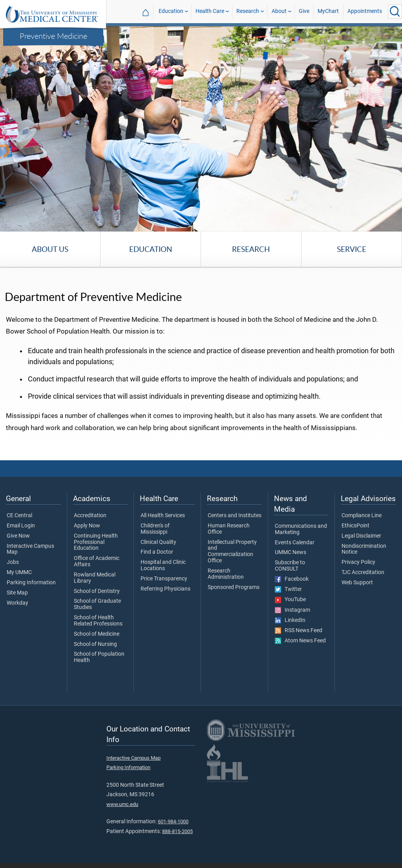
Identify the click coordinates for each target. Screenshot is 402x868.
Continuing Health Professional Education (96, 550)
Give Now (18, 543)
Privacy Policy (358, 570)
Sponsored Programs (234, 595)
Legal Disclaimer (361, 543)
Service (352, 249)
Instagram (292, 618)
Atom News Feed (300, 649)
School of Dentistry (97, 599)
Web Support (357, 590)
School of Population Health (99, 665)
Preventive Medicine (53, 36)
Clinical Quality (158, 550)
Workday (17, 611)
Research (248, 11)
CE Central (19, 523)
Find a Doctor (157, 560)
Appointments (365, 11)
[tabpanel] (201, 128)
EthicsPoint (355, 533)
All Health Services (163, 523)
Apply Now (87, 533)
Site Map (17, 600)
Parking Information (31, 590)
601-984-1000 (173, 829)
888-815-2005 (177, 839)
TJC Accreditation (363, 580)
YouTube (290, 607)
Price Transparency (164, 586)
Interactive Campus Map (30, 557)
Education (171, 11)
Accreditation (90, 523)
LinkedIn (290, 628)
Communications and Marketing (301, 537)
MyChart (328, 11)
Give (304, 11)
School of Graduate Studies (97, 612)
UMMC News (291, 560)
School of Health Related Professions (98, 629)
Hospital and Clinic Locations (163, 573)
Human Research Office (229, 536)
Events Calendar (295, 550)
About (279, 11)
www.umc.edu (122, 812)
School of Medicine (97, 642)
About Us (50, 249)
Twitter (288, 597)
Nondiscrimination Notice (364, 557)
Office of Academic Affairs (97, 569)
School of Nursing (95, 652)
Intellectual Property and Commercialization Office (232, 559)
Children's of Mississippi (155, 536)
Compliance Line (362, 523)
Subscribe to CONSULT (290, 574)
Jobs (13, 570)
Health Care (210, 11)
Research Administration (226, 582)
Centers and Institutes (235, 523)
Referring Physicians (165, 596)
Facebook (292, 587)
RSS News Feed (299, 638)
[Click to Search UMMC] (395, 11)
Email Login (21, 533)
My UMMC (19, 580)
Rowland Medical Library (95, 585)
